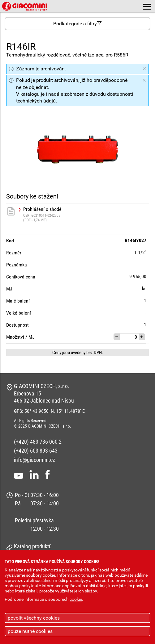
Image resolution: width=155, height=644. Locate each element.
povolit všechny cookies (34, 618)
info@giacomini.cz (34, 460)
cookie (76, 599)
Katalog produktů (33, 546)
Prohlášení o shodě (86, 214)
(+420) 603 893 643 (36, 451)
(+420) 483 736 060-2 (38, 442)
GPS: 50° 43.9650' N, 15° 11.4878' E (49, 411)
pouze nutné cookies (30, 631)
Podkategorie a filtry (77, 24)
